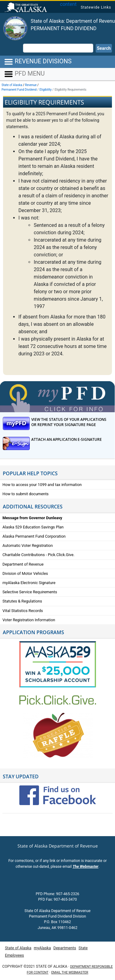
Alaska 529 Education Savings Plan (33, 527)
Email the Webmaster (70, 972)
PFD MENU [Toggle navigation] (24, 74)
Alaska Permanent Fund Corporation (34, 536)
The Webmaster (86, 867)
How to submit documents (25, 494)
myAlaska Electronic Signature (29, 583)
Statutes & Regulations (22, 601)
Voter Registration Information (29, 620)
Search (104, 48)
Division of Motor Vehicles (25, 573)
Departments (65, 948)
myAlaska (42, 948)
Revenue (31, 85)
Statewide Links (96, 7)
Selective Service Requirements (30, 592)
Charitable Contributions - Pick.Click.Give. (38, 555)
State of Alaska (27, 8)
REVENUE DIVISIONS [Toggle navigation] (38, 62)
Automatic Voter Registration (28, 545)
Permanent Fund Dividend (64, 28)
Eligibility (46, 90)
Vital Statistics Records (23, 611)
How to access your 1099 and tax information (42, 485)
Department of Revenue (23, 564)
